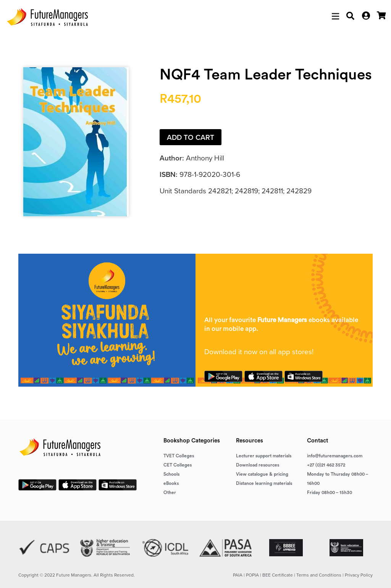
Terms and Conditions (319, 575)
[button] (335, 16)
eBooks (171, 483)
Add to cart (191, 137)
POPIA (252, 575)
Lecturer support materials (264, 456)
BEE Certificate (278, 575)
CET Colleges (178, 465)
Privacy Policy (359, 575)
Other (170, 492)
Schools (171, 474)
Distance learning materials (264, 483)
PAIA (238, 575)
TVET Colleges (179, 456)
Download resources (258, 465)
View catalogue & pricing (262, 474)
